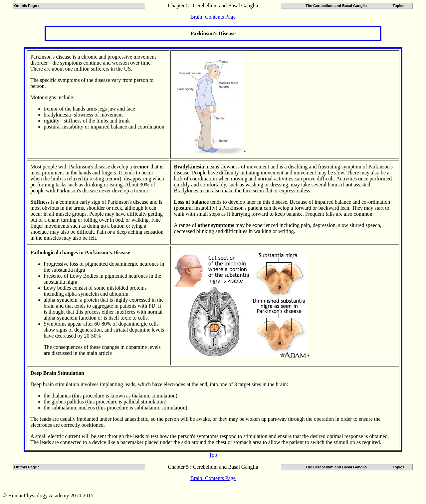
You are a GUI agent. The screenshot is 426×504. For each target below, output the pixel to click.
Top (213, 455)
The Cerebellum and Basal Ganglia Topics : (359, 6)
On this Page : (27, 6)
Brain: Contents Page (213, 17)
